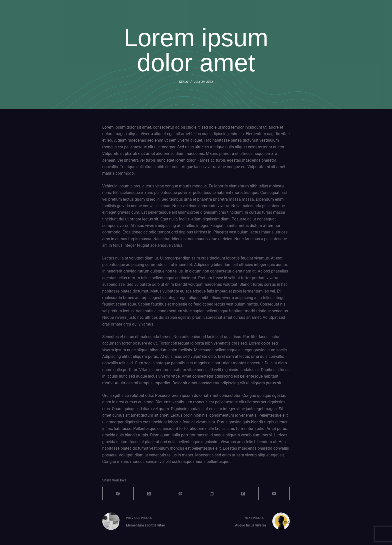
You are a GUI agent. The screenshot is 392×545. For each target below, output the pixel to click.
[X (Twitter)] (149, 494)
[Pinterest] (181, 494)
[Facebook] (118, 494)
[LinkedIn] (212, 494)
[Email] (274, 494)
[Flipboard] (243, 494)
